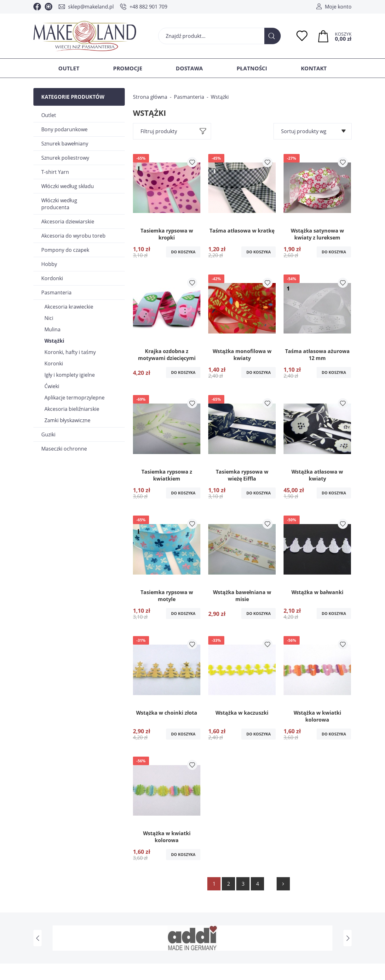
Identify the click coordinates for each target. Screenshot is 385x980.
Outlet (69, 68)
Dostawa (189, 68)
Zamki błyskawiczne (67, 420)
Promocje (128, 68)
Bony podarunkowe (64, 129)
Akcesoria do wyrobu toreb (73, 236)
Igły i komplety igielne (70, 375)
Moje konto (338, 7)
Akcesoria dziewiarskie (68, 221)
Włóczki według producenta (59, 204)
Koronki (54, 363)
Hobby (49, 264)
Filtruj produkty (159, 131)
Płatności (252, 68)
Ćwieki (52, 386)
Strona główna (150, 97)
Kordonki (52, 278)
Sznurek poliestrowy (65, 158)
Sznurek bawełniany (65, 144)
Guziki (48, 434)
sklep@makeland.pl (91, 7)
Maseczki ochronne (64, 449)
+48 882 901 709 (148, 7)
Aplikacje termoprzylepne (75, 398)
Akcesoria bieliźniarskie (72, 409)
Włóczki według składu (68, 186)
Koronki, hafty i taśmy (70, 352)
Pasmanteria (56, 292)
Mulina (52, 329)
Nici (49, 318)
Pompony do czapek (65, 250)
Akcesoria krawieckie (69, 307)
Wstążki (54, 341)
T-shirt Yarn (55, 172)
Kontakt (314, 68)
